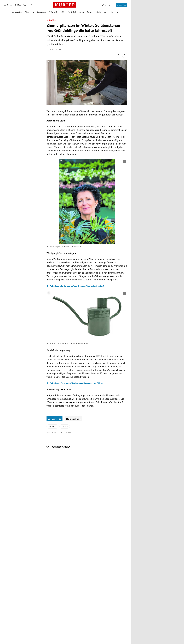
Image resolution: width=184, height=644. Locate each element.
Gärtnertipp (51, 20)
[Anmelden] (108, 5)
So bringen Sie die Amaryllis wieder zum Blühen (75, 383)
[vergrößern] (124, 63)
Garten (65, 426)
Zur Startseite (54, 419)
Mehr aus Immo (73, 419)
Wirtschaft (72, 12)
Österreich (53, 12)
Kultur (89, 12)
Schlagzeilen (17, 12)
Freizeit (98, 12)
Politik (63, 12)
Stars (118, 12)
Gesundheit (108, 12)
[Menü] (8, 5)
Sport (82, 12)
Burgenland (42, 12)
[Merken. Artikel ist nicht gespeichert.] (125, 55)
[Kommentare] (119, 55)
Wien (27, 12)
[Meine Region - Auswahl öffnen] (31, 5)
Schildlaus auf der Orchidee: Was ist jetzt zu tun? (75, 286)
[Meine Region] (21, 5)
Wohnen (52, 426)
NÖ (33, 12)
